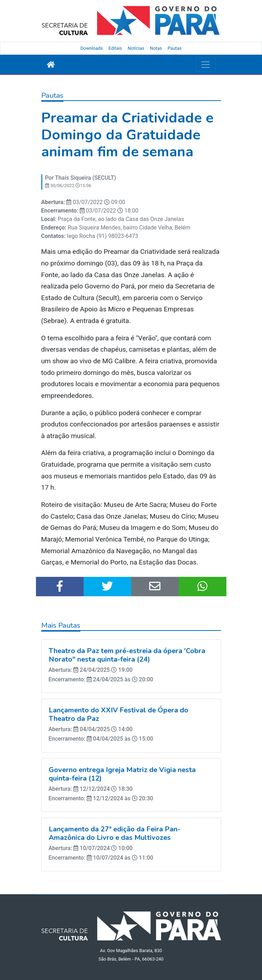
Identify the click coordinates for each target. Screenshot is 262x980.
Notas (156, 48)
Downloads (92, 48)
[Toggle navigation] (206, 65)
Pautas (175, 48)
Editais (115, 48)
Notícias (136, 48)
